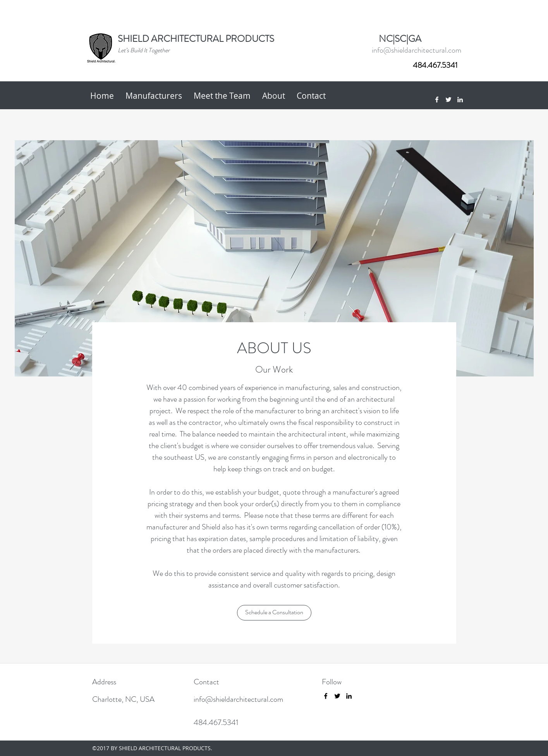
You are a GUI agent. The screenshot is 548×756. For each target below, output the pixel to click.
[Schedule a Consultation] (274, 613)
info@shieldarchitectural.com (417, 50)
